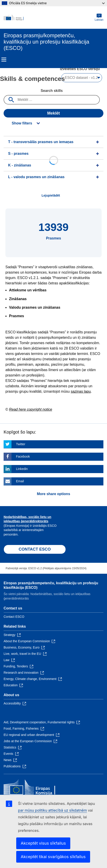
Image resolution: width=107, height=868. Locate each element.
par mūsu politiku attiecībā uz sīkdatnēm (52, 810)
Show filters (22, 123)
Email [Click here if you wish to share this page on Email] (20, 481)
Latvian (99, 17)
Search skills (52, 91)
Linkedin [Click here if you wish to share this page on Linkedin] (22, 469)
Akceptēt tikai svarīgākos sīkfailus (53, 857)
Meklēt (53, 113)
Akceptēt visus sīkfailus (43, 843)
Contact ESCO (14, 617)
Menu (4, 60)
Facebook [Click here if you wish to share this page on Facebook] (23, 456)
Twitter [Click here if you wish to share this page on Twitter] (21, 444)
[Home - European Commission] (49, 18)
